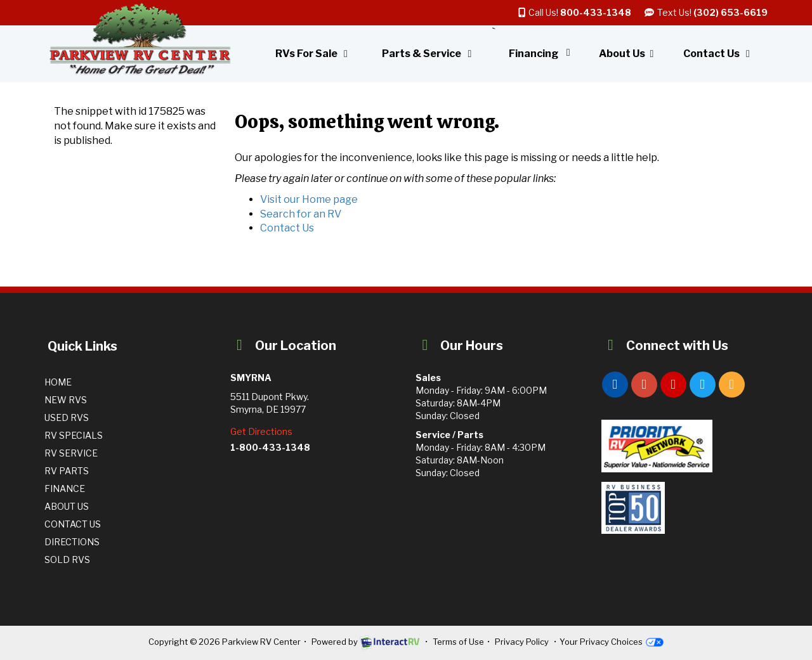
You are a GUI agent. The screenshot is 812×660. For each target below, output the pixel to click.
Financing (542, 54)
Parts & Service (429, 54)
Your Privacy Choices (612, 642)
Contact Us (719, 54)
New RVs (66, 400)
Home (58, 382)
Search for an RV (301, 214)
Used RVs (67, 417)
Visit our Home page (309, 199)
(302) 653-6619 (730, 12)
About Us (628, 54)
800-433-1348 (596, 12)
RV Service (71, 453)
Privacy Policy (522, 642)
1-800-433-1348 (270, 447)
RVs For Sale (314, 54)
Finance (65, 489)
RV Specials (74, 435)
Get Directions (261, 431)
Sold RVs (67, 560)
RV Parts (67, 471)
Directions (72, 542)
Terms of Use (458, 642)
